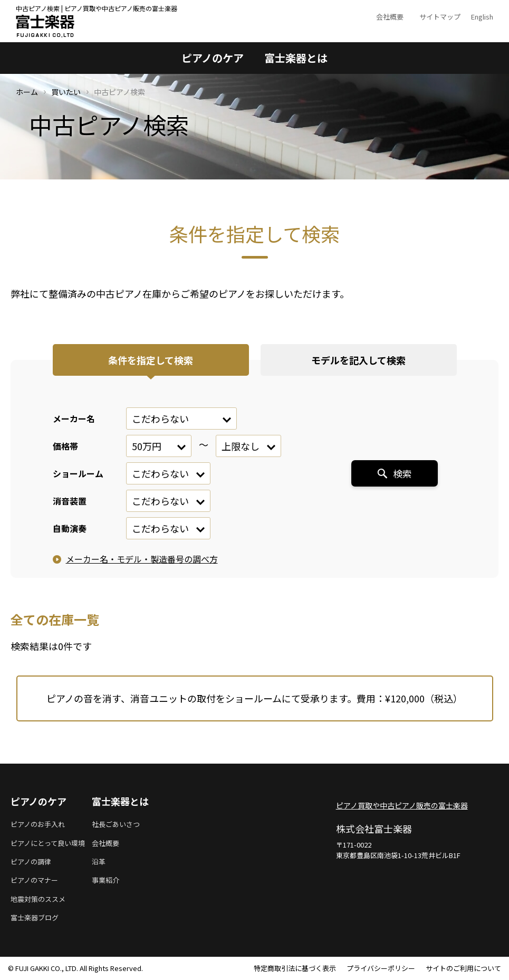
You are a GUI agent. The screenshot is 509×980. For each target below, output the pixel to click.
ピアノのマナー (34, 880)
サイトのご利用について (463, 968)
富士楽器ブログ (35, 917)
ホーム (27, 92)
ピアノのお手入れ (38, 824)
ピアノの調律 (31, 862)
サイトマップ (440, 17)
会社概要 (390, 17)
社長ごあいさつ (116, 824)
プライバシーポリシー (381, 968)
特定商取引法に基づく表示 (295, 968)
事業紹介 (105, 880)
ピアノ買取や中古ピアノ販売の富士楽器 (402, 805)
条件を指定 (151, 360)
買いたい (66, 92)
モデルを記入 (358, 360)
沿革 (99, 862)
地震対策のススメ (38, 899)
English (482, 17)
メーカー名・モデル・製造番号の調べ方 (142, 559)
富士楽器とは (296, 58)
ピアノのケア (213, 58)
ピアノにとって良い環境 (48, 843)
